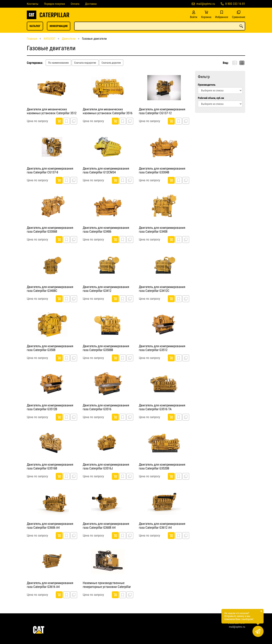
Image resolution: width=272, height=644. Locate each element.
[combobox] (160, 26)
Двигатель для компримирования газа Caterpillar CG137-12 (162, 111)
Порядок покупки (54, 4)
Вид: (226, 63)
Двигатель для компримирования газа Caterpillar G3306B (50, 230)
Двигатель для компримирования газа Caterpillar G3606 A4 (50, 526)
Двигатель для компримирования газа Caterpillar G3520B (162, 466)
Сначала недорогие (85, 63)
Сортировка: (35, 63)
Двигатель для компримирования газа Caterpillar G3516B (50, 466)
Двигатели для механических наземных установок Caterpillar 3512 (52, 111)
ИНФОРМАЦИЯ (59, 26)
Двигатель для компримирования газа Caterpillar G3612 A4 (162, 526)
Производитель (207, 85)
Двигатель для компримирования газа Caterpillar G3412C (162, 289)
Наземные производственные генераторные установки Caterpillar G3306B (107, 585)
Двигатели (69, 39)
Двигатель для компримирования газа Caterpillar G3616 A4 (50, 585)
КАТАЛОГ (35, 26)
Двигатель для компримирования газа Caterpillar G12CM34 (106, 170)
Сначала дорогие (111, 63)
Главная (32, 39)
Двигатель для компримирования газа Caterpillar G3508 (50, 348)
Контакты (33, 4)
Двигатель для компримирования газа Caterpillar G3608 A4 (106, 526)
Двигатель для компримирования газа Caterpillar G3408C (50, 289)
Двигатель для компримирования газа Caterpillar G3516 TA (162, 407)
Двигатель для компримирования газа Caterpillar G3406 (106, 230)
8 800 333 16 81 (235, 4)
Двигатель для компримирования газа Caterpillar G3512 (162, 348)
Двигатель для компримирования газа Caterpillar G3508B (106, 348)
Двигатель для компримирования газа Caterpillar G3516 (106, 407)
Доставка (91, 4)
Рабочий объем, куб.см (211, 98)
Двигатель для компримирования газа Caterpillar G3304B (162, 170)
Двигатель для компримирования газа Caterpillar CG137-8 (50, 170)
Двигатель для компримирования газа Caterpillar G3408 (162, 230)
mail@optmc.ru (206, 4)
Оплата (75, 4)
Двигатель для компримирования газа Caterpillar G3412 (106, 289)
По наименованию (58, 63)
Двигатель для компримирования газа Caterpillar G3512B (50, 407)
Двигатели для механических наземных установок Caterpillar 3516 (108, 111)
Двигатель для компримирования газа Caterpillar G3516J (106, 466)
